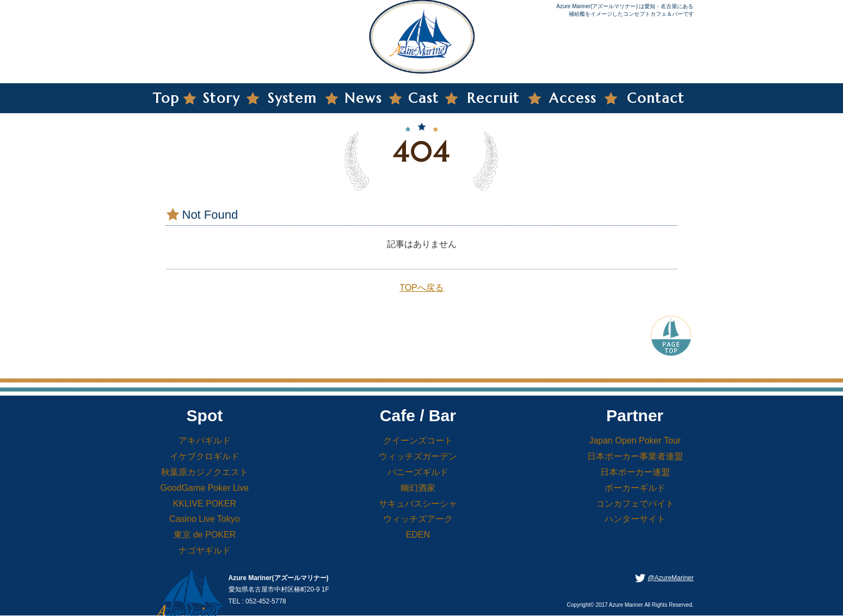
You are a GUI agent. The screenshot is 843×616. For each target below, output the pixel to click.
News (363, 98)
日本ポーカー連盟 (635, 472)
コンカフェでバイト (635, 504)
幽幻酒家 (418, 488)
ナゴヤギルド (205, 550)
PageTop (671, 335)
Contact (656, 98)
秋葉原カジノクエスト (205, 472)
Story (221, 98)
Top (166, 98)
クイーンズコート (418, 441)
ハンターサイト (635, 519)
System (292, 98)
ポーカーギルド (635, 488)
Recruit (493, 98)
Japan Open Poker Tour (635, 441)
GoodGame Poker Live (205, 488)
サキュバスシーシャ (418, 504)
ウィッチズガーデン (418, 456)
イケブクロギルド (205, 456)
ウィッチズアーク (418, 519)
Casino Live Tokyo (205, 519)
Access (573, 98)
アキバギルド (205, 441)
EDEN (418, 535)
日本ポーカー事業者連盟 (635, 456)
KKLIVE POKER (205, 504)
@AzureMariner (670, 578)
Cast (424, 98)
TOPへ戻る (421, 288)
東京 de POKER (205, 535)
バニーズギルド (418, 472)
